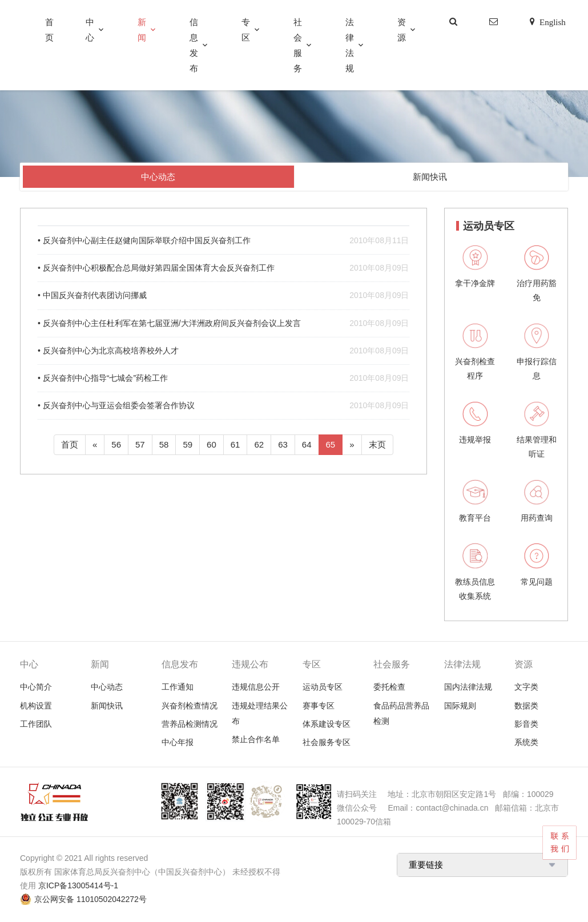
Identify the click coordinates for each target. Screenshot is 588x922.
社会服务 (298, 45)
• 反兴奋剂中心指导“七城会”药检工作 (223, 378)
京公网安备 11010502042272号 (90, 899)
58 (164, 444)
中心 (90, 30)
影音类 (526, 724)
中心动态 (158, 177)
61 (235, 444)
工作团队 (36, 724)
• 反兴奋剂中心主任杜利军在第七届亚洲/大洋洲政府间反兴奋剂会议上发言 (223, 323)
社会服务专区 (327, 742)
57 (140, 444)
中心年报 (178, 742)
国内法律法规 (468, 687)
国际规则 (460, 706)
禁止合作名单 (256, 739)
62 (259, 444)
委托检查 (389, 687)
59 (188, 444)
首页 (49, 30)
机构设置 (36, 706)
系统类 (526, 742)
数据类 (526, 706)
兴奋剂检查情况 (190, 706)
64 (307, 444)
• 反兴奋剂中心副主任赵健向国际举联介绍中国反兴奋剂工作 (223, 241)
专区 (246, 30)
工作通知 (178, 687)
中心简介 (36, 687)
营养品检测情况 (190, 724)
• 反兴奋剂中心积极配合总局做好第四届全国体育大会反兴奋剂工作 (223, 268)
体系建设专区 (327, 724)
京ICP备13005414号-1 (78, 885)
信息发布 (194, 45)
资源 (402, 30)
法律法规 (350, 45)
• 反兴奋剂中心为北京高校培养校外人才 (223, 351)
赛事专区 (319, 706)
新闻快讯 (430, 177)
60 (212, 444)
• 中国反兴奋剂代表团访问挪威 (223, 295)
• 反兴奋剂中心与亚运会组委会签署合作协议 (223, 406)
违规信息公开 (256, 687)
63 (283, 444)
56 (116, 444)
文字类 (526, 687)
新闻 (142, 30)
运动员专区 (323, 687)
